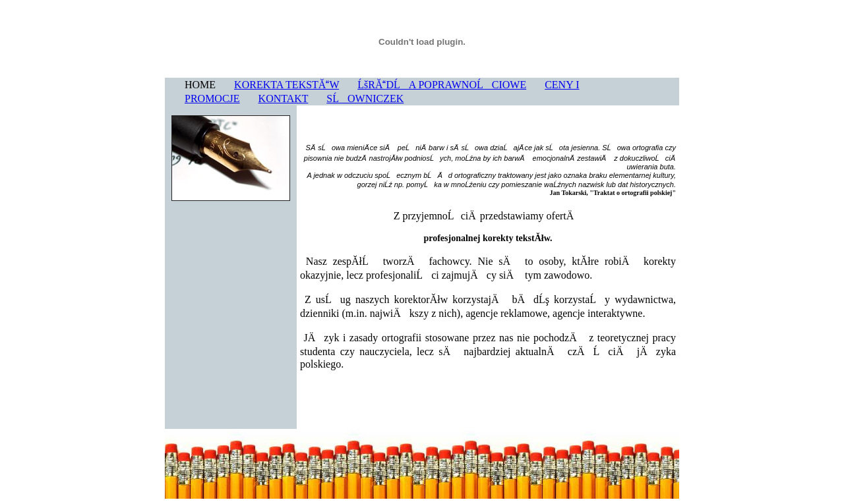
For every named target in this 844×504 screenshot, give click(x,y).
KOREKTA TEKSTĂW (286, 85)
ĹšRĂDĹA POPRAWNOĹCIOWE (442, 85)
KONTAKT (284, 98)
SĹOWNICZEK (365, 98)
